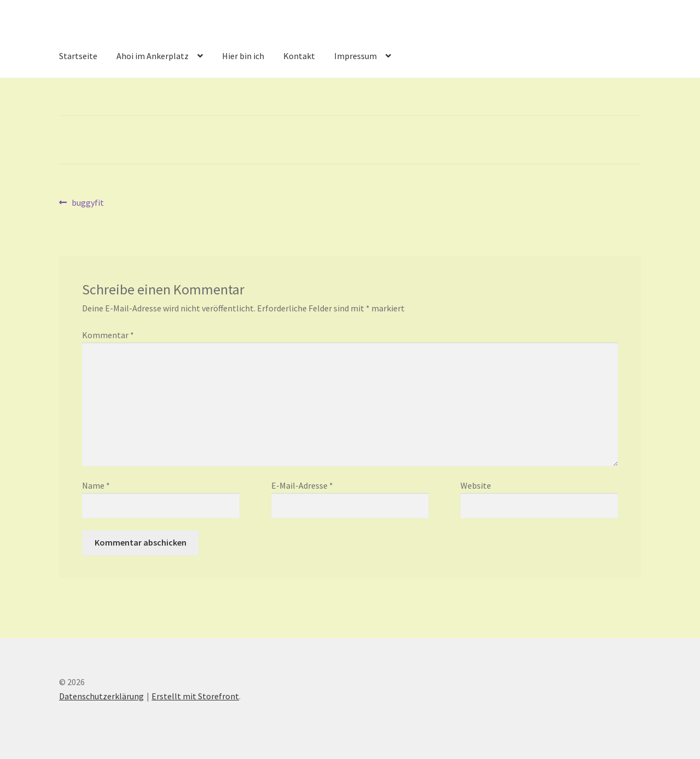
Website (476, 485)
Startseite (78, 56)
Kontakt (299, 56)
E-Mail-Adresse (302, 485)
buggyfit (87, 203)
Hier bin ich (243, 56)
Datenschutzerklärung (101, 696)
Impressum (355, 56)
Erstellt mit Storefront (195, 696)
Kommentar (108, 335)
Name (96, 485)
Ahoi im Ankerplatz (153, 56)
